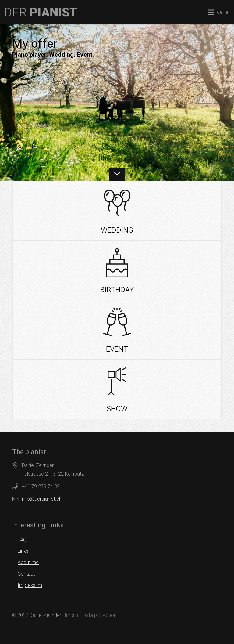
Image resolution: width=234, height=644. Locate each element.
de (220, 12)
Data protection (100, 615)
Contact (26, 574)
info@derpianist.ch (42, 499)
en (228, 12)
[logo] (41, 12)
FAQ (22, 540)
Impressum (30, 585)
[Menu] (211, 12)
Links (23, 551)
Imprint (72, 615)
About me (28, 562)
